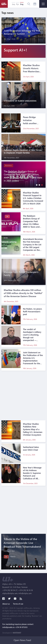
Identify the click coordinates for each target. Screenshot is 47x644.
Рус (18, 4)
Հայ (13, 4)
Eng (22, 4)
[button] (36, 185)
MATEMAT (17, 633)
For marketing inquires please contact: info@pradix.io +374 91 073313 (18, 626)
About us (6, 604)
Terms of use (18, 604)
